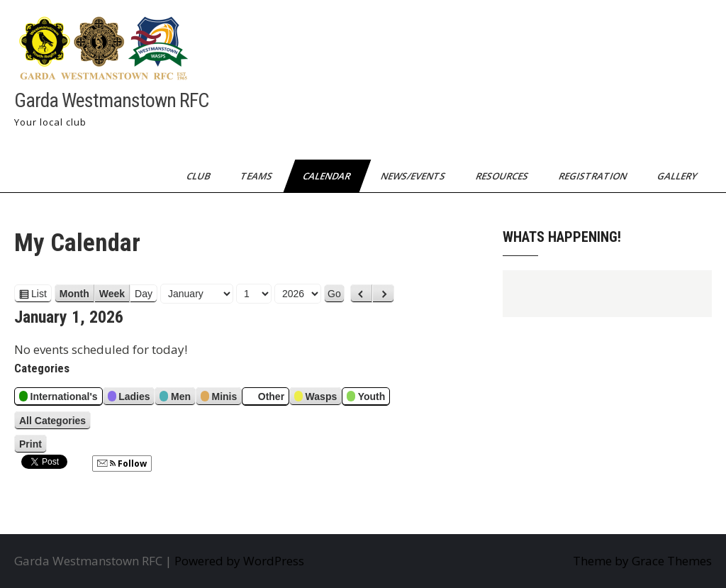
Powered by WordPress (239, 561)
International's (58, 398)
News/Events (414, 176)
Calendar (328, 176)
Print (33, 444)
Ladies (129, 398)
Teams (257, 176)
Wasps (315, 398)
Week (112, 294)
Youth (366, 398)
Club (199, 176)
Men (175, 398)
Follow (122, 464)
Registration (594, 176)
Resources (503, 176)
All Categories (52, 421)
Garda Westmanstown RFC (111, 100)
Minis (219, 398)
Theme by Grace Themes (642, 561)
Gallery (678, 176)
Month (74, 294)
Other (266, 398)
